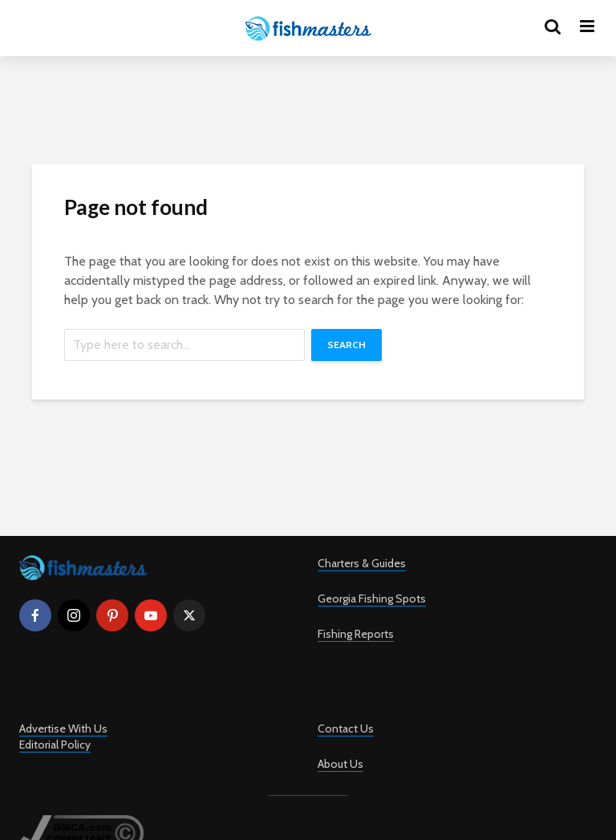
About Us (340, 764)
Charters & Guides (362, 563)
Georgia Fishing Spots (372, 599)
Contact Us (346, 728)
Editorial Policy (55, 745)
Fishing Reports (356, 634)
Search (346, 345)
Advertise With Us (63, 728)
